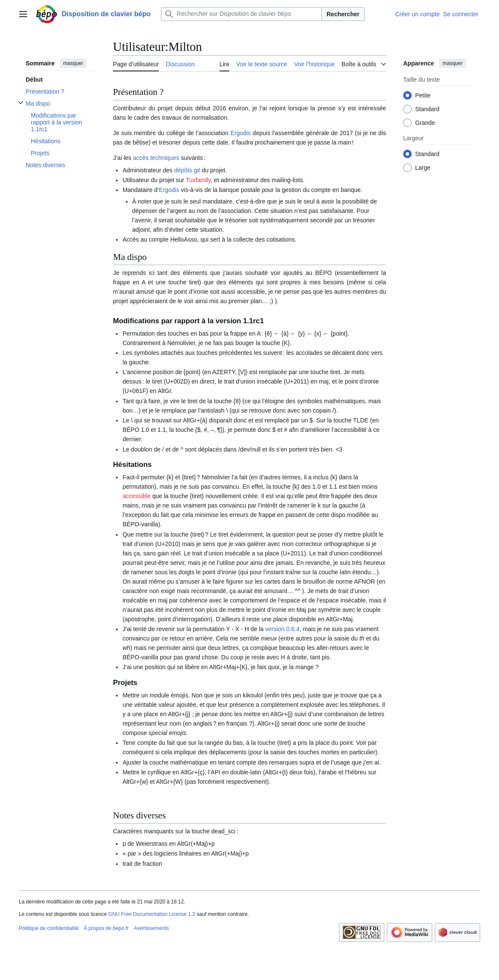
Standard (427, 109)
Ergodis (240, 133)
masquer (73, 63)
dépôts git (187, 170)
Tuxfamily (198, 180)
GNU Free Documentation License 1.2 (152, 914)
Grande (425, 123)
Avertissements (151, 928)
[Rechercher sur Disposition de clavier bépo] (241, 14)
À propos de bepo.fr (106, 928)
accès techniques (156, 158)
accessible (136, 496)
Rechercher (343, 14)
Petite (423, 95)
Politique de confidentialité (49, 928)
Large (423, 168)
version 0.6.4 (282, 629)
